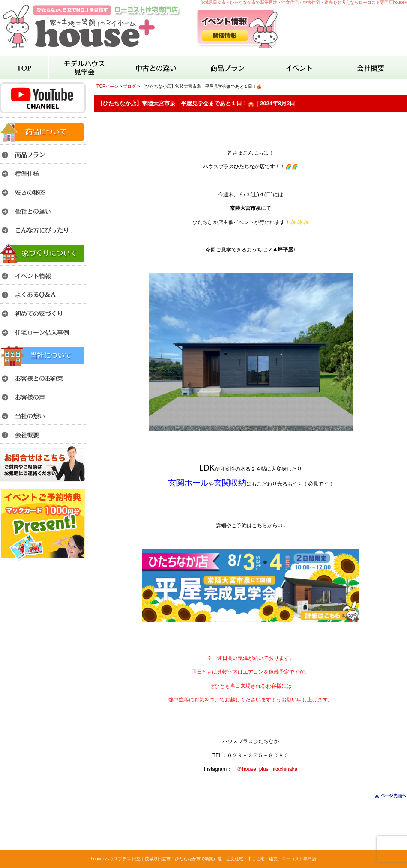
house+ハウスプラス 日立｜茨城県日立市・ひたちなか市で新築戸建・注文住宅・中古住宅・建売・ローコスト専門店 (203, 859)
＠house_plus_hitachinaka (267, 769)
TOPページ (107, 86)
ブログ (129, 86)
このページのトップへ (385, 796)
